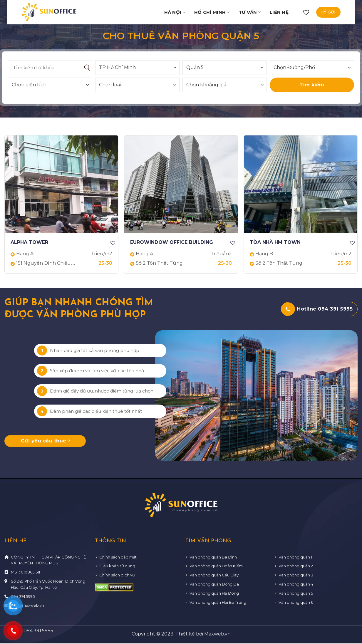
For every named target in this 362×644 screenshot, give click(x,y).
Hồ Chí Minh (212, 12)
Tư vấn (250, 12)
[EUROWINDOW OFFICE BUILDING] (181, 184)
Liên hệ (279, 12)
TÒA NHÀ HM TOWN (275, 242)
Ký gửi (328, 12)
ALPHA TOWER (29, 242)
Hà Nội (175, 12)
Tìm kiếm (312, 85)
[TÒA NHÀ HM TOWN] (301, 184)
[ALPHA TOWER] (61, 184)
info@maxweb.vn (27, 605)
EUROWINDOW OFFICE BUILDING (172, 242)
